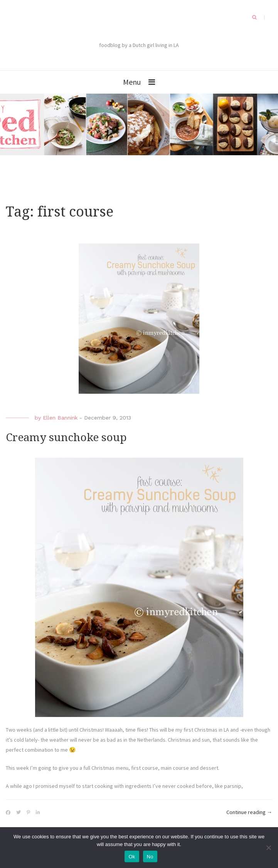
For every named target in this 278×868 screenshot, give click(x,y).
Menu (132, 82)
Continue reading (249, 813)
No (150, 857)
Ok (132, 857)
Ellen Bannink (60, 418)
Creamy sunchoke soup (66, 437)
